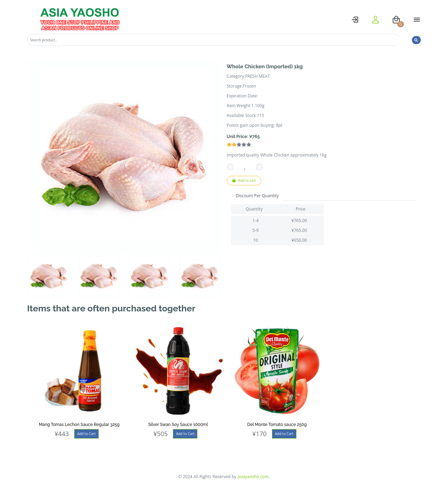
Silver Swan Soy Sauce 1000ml (178, 425)
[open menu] (417, 20)
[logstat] (355, 20)
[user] (376, 20)
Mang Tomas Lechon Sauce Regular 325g (79, 425)
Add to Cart (86, 434)
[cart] (396, 20)
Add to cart (244, 180)
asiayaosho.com (253, 477)
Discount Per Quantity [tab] (257, 196)
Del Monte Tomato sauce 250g (277, 425)
